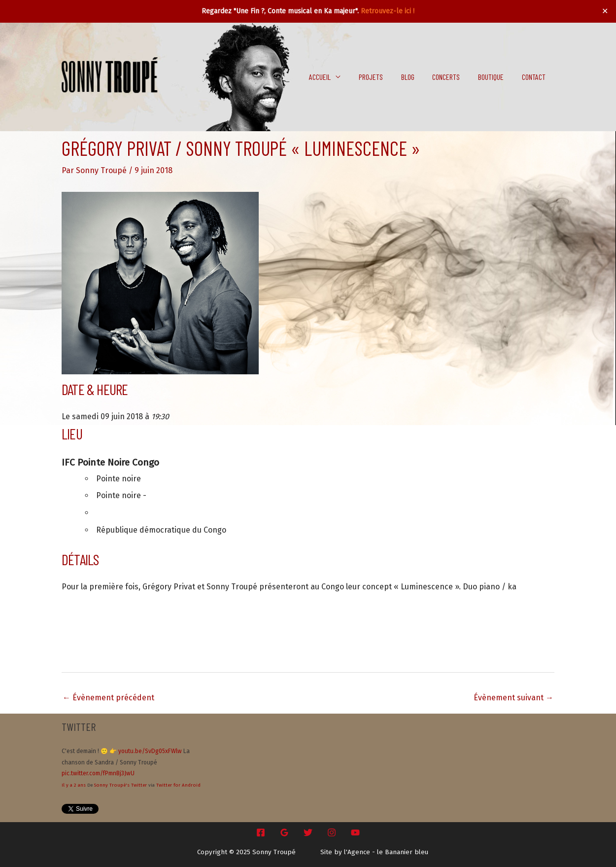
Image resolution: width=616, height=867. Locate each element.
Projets (381, 77)
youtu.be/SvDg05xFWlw (150, 751)
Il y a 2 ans (74, 785)
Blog (416, 77)
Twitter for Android (178, 785)
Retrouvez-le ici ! (388, 11)
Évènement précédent (108, 698)
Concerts (452, 77)
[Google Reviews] (284, 832)
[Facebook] (261, 832)
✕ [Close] (605, 11)
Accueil (333, 77)
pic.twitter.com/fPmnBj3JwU (98, 773)
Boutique (494, 77)
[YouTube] (355, 832)
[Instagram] (332, 832)
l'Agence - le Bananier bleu (386, 852)
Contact (535, 77)
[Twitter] (308, 832)
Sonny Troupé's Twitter (120, 785)
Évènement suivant (513, 698)
